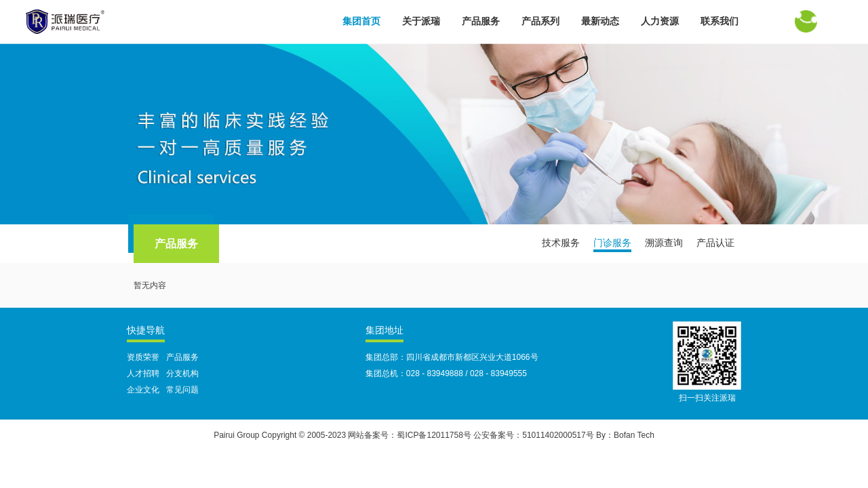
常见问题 (182, 390)
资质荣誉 (143, 357)
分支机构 (182, 373)
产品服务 (481, 21)
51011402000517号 (558, 435)
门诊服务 (612, 243)
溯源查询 (664, 243)
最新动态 (600, 21)
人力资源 (660, 21)
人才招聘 (143, 373)
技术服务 (561, 243)
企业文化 (143, 390)
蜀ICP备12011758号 (434, 435)
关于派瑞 (421, 21)
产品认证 (715, 243)
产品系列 (540, 21)
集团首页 (361, 21)
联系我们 (719, 21)
